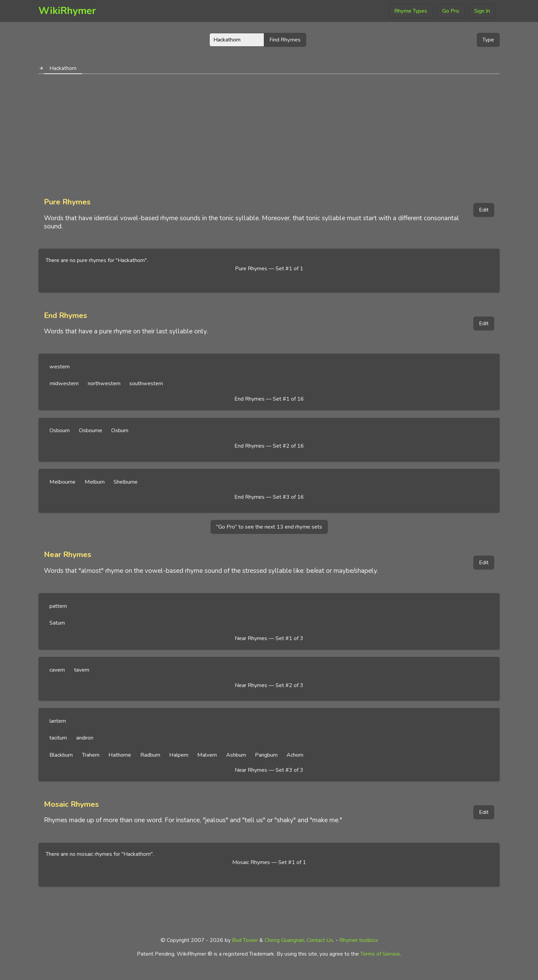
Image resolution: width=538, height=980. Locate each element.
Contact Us (320, 940)
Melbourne (62, 482)
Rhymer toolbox (359, 940)
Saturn (57, 623)
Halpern (179, 755)
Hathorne (120, 755)
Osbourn (60, 430)
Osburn (120, 430)
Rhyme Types (411, 11)
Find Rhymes (285, 40)
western (60, 367)
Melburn (95, 482)
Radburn (150, 755)
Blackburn (61, 755)
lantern (58, 721)
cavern (57, 670)
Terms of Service (380, 954)
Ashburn (236, 755)
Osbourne (91, 430)
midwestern (64, 383)
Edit (484, 210)
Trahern (91, 755)
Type (488, 40)
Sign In (482, 11)
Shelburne (126, 482)
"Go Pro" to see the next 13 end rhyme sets (269, 527)
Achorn (295, 755)
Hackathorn (63, 68)
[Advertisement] (269, 133)
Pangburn (266, 755)
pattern (58, 606)
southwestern (146, 383)
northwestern (104, 383)
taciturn (58, 738)
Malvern (207, 755)
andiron (85, 738)
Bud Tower (245, 940)
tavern (82, 670)
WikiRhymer (67, 11)
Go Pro (451, 11)
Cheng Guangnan (284, 940)
